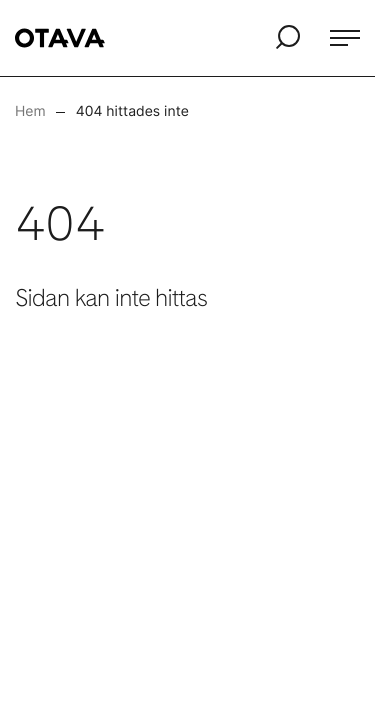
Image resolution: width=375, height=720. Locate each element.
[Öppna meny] (345, 38)
